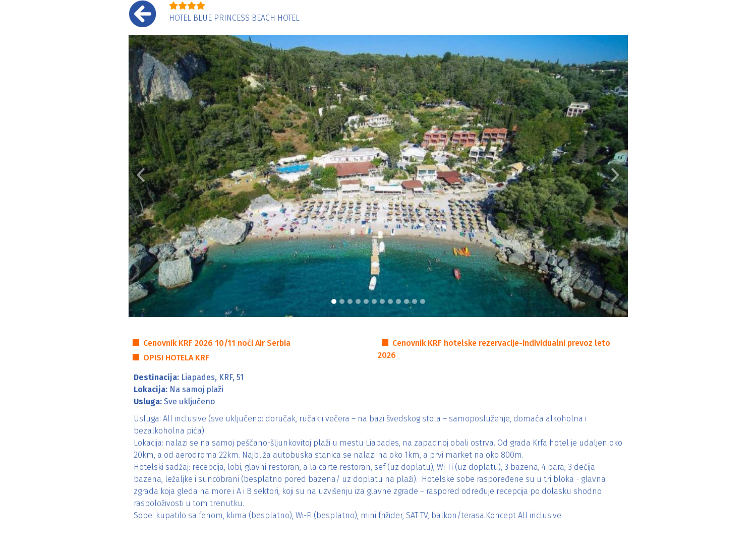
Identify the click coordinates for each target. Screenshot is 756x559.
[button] (141, 176)
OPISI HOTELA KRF (176, 358)
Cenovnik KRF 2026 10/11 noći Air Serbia (217, 343)
